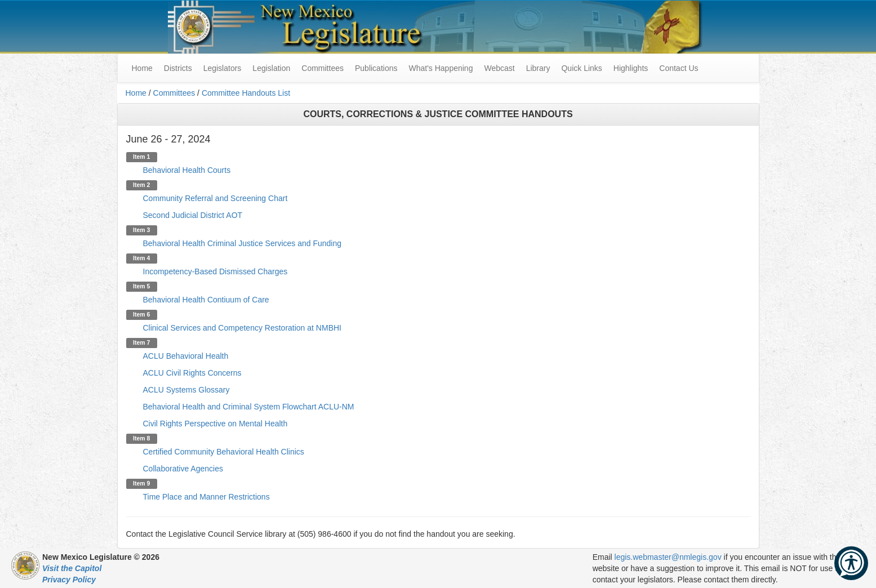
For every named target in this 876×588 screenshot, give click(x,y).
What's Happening (441, 68)
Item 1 (141, 157)
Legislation (271, 68)
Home (136, 93)
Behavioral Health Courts (187, 170)
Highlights (631, 68)
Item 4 (141, 258)
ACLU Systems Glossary (186, 390)
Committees (323, 68)
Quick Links (581, 68)
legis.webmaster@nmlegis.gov (668, 557)
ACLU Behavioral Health (186, 356)
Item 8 (141, 438)
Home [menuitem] (142, 68)
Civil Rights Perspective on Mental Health (215, 424)
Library (538, 68)
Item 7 (141, 342)
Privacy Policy (69, 580)
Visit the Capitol (72, 568)
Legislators (223, 68)
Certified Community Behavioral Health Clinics (224, 452)
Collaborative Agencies (183, 469)
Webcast (499, 68)
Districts (178, 68)
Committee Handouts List (246, 93)
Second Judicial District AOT (193, 215)
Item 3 (141, 230)
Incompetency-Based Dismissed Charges (215, 271)
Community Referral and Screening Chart (215, 198)
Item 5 (141, 286)
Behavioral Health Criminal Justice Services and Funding (243, 243)
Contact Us (679, 68)
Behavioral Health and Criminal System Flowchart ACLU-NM (249, 407)
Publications (376, 68)
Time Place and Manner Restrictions (206, 497)
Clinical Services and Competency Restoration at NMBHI (242, 328)
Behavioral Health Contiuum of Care (206, 300)
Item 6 (141, 314)
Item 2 (141, 185)
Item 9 (141, 483)
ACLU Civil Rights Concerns (192, 373)
